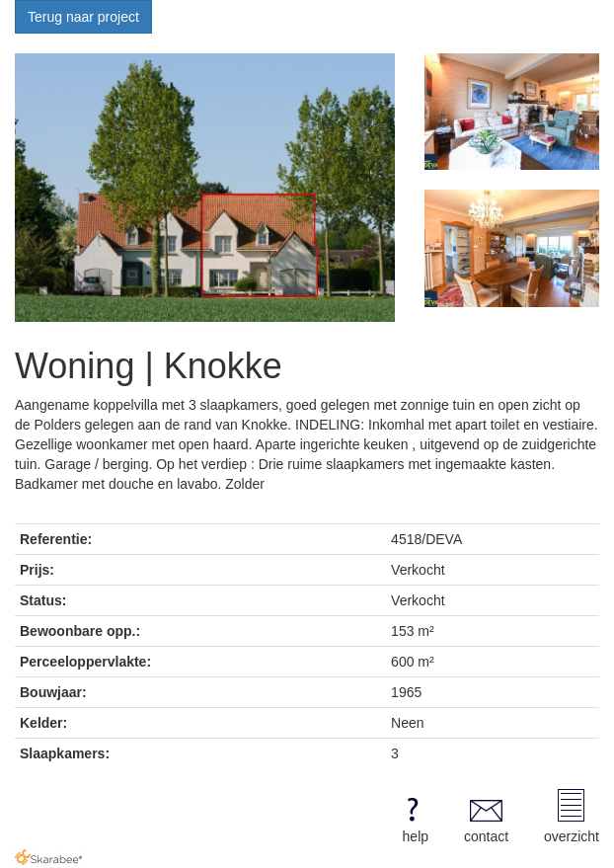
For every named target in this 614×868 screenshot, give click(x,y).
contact (486, 817)
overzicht (572, 817)
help (412, 817)
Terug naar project (83, 17)
